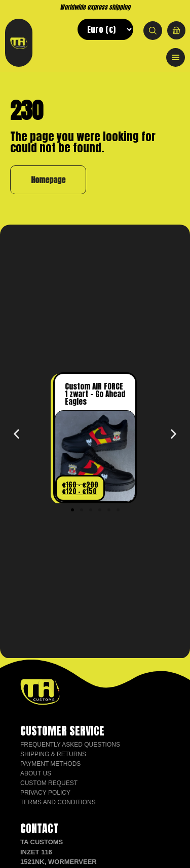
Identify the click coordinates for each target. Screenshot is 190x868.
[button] (16, 434)
